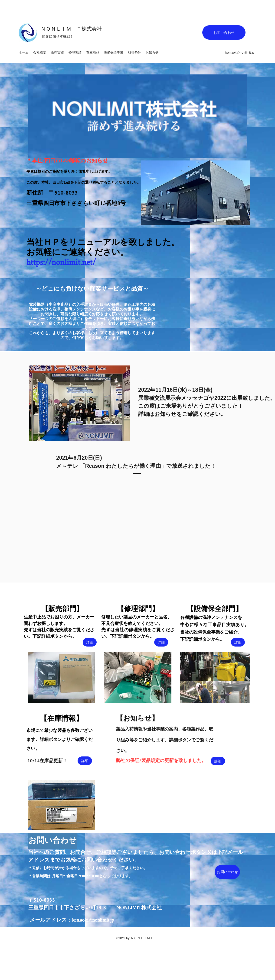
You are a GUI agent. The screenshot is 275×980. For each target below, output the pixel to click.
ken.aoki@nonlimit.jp (240, 52)
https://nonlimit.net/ (61, 263)
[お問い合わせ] (224, 32)
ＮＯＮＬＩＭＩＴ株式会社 (71, 29)
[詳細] (90, 642)
